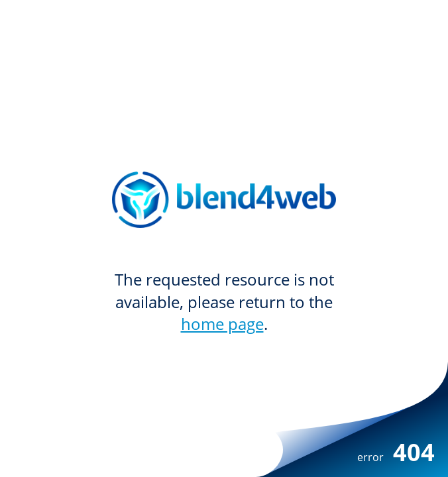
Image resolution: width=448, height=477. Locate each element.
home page (222, 324)
